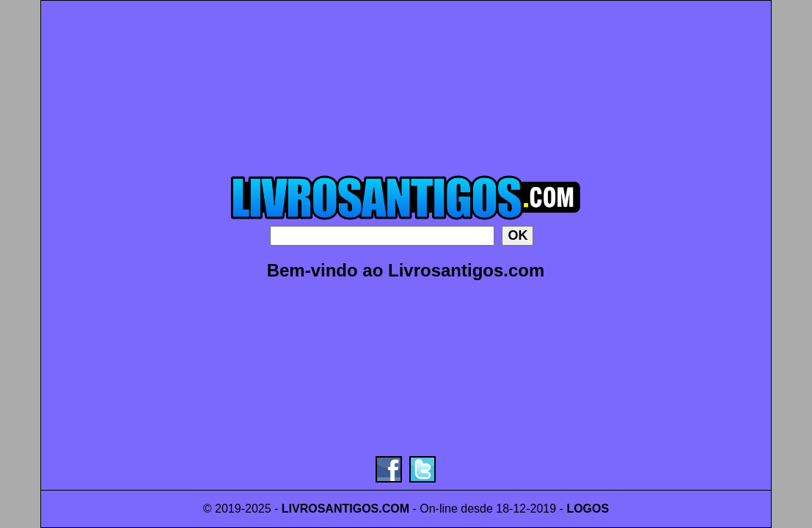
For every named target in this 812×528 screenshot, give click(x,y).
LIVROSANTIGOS (330, 509)
